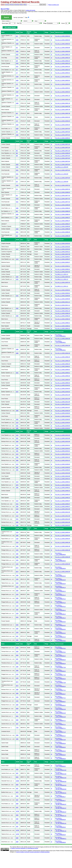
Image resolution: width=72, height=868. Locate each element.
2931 (17, 373)
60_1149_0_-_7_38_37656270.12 (60, 598)
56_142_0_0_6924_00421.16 (63, 311)
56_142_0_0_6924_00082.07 (63, 218)
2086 (17, 411)
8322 (17, 663)
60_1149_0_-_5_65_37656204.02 (60, 625)
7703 (17, 728)
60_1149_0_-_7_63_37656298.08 (60, 842)
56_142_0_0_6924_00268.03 (63, 192)
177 (17, 73)
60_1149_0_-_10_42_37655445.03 (61, 781)
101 (17, 36)
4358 (17, 44)
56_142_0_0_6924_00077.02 (63, 196)
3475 (17, 485)
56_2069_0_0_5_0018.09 (62, 167)
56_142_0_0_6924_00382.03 (63, 313)
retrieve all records (31, 10)
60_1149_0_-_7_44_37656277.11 (60, 690)
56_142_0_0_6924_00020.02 (63, 36)
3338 (17, 448)
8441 (17, 716)
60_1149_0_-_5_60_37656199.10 (60, 610)
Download (17, 5)
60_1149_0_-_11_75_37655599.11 (61, 838)
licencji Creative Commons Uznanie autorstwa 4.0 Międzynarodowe (33, 852)
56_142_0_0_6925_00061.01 (63, 328)
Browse (12, 5)
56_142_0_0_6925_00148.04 (63, 423)
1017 (17, 249)
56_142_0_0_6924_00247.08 (63, 254)
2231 (17, 296)
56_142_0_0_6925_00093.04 (63, 376)
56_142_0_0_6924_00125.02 (63, 243)
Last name (21, 18)
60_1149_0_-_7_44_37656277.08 (60, 667)
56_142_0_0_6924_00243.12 (63, 252)
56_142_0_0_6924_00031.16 (63, 99)
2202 (17, 277)
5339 (17, 583)
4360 (17, 129)
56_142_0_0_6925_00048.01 (63, 366)
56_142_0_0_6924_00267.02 (63, 185)
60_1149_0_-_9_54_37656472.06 (60, 739)
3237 (17, 392)
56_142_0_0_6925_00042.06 (63, 339)
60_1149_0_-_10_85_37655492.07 (61, 804)
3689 (17, 655)
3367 (17, 467)
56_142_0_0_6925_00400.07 (63, 501)
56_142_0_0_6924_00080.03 (63, 208)
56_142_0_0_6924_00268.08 (63, 205)
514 (17, 178)
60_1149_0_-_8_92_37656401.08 (60, 709)
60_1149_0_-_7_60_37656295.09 (60, 819)
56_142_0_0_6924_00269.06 (63, 226)
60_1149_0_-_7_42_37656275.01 (60, 640)
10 (51, 36)
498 (17, 156)
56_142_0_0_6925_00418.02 (63, 525)
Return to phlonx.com (54, 5)
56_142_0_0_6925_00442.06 (63, 557)
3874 (17, 568)
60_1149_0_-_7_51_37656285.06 (60, 743)
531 (17, 196)
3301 (17, 426)
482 (17, 151)
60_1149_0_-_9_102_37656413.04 (61, 769)
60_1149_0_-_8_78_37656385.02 (60, 705)
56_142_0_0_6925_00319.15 (63, 479)
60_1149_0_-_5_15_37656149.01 (60, 335)
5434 (17, 617)
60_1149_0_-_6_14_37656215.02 (60, 621)
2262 (17, 308)
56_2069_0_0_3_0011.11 (62, 274)
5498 (17, 625)
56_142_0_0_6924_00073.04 (63, 156)
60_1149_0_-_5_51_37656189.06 (60, 554)
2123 (17, 259)
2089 (17, 522)
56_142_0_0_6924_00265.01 (63, 138)
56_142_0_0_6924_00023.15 (63, 63)
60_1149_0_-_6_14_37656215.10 (60, 636)
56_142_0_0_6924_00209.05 (63, 296)
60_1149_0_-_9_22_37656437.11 (60, 720)
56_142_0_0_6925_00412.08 (63, 516)
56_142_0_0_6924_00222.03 (63, 117)
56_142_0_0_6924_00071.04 (63, 144)
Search (3, 5)
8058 (17, 777)
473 (17, 132)
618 (17, 236)
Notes (21, 5)
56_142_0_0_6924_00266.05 (63, 153)
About (25, 5)
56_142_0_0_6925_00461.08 (63, 542)
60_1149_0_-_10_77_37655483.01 (61, 792)
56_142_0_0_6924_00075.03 (63, 165)
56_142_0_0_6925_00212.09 (63, 395)
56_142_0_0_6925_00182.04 (63, 411)
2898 (17, 349)
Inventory (7, 5)
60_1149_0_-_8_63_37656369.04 (60, 671)
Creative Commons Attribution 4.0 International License (24, 848)
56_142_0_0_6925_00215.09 (63, 435)
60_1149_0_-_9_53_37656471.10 (60, 731)
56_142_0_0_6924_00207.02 (63, 272)
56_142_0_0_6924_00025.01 (63, 73)
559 (17, 211)
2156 (17, 539)
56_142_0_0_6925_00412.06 (63, 509)
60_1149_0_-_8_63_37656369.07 (60, 693)
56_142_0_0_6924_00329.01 (63, 290)
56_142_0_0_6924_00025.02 (63, 80)
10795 (17, 811)
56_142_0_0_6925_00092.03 (63, 357)
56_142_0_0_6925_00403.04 (63, 532)
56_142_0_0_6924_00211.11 (63, 302)
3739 (17, 532)
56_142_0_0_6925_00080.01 (63, 323)
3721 (17, 504)
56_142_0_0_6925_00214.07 (63, 404)
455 (17, 113)
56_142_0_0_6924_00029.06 (63, 48)
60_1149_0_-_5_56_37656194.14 (60, 587)
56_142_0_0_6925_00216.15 (63, 454)
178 (17, 84)
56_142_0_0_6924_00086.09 (63, 229)
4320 (17, 55)
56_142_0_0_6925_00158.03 (63, 464)
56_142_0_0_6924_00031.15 (63, 96)
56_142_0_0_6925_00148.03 (63, 413)
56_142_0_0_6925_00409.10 (63, 491)
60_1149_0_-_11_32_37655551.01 (61, 815)
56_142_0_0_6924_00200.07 (63, 257)
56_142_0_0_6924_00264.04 (63, 121)
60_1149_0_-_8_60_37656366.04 (60, 655)
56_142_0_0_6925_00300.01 (63, 482)
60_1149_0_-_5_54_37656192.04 (60, 575)
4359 (17, 40)
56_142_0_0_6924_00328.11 (63, 266)
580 (17, 218)
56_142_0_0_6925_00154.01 (63, 445)
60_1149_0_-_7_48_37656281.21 (60, 735)
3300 (17, 419)
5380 (17, 587)
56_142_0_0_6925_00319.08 (63, 473)
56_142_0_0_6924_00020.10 (63, 55)
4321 (17, 58)
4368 (17, 652)
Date (27, 18)
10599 (17, 781)
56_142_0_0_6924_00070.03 (63, 129)
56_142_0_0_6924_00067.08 (63, 106)
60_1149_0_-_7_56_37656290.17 (60, 796)
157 (17, 70)
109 (17, 61)
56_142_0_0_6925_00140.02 (63, 385)
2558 (17, 316)
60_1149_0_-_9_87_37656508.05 (60, 747)
